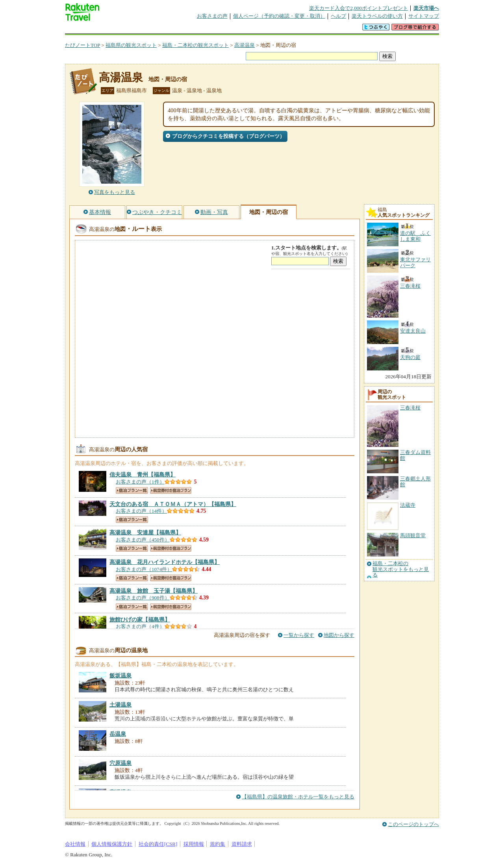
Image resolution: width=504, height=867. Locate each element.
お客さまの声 (212, 16)
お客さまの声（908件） (143, 598)
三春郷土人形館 (415, 481)
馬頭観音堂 (413, 535)
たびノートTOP (82, 45)
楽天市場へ (426, 8)
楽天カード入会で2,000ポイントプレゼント (359, 8)
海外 (125, 29)
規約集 (218, 844)
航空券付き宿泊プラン (171, 490)
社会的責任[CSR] (158, 844)
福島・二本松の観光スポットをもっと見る (401, 569)
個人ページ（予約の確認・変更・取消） (279, 16)
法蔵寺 (408, 505)
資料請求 (242, 844)
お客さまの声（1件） (140, 482)
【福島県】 (143, 474)
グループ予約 (222, 29)
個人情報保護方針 (112, 844)
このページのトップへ (413, 824)
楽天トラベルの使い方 (377, 16)
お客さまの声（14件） (141, 511)
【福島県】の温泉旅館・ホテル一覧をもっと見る (298, 797)
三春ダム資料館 (415, 455)
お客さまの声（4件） (140, 626)
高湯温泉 (245, 45)
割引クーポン (189, 29)
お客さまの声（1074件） (144, 569)
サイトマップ (424, 16)
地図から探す (339, 635)
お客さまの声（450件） (143, 540)
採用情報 (194, 844)
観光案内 (254, 29)
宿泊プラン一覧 (132, 490)
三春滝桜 (410, 408)
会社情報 (75, 844)
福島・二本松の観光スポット (195, 45)
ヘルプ (338, 16)
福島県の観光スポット (131, 45)
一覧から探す (299, 635)
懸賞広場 (157, 29)
